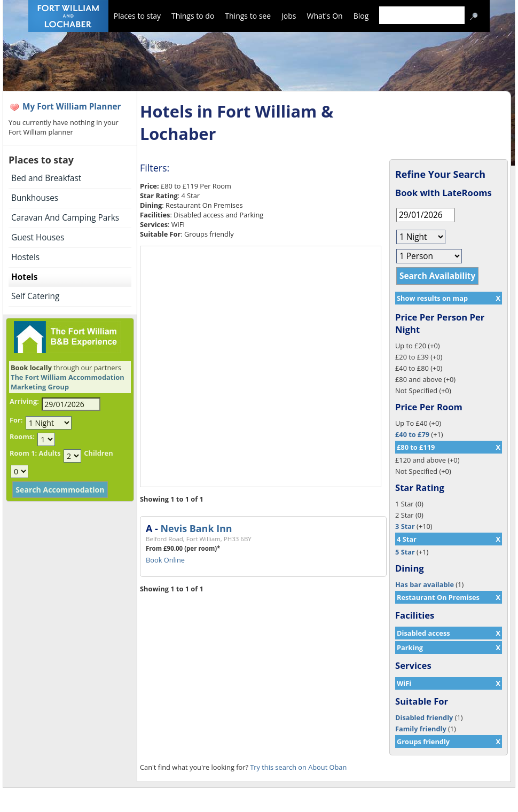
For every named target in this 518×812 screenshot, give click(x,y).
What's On (325, 16)
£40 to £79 (412, 434)
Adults (49, 453)
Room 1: (23, 453)
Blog (361, 16)
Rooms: (22, 436)
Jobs (289, 16)
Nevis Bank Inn (196, 528)
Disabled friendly (424, 717)
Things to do (193, 16)
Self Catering (35, 296)
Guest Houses (38, 237)
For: (16, 420)
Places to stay (137, 16)
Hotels (24, 277)
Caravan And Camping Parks (65, 218)
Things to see (248, 16)
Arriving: (24, 401)
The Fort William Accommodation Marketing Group (68, 382)
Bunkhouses (35, 198)
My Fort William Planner (72, 107)
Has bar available (425, 584)
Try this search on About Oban (298, 767)
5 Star (405, 552)
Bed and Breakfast (46, 178)
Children (98, 453)
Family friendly (421, 729)
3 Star (405, 526)
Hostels (25, 257)
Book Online (165, 560)
